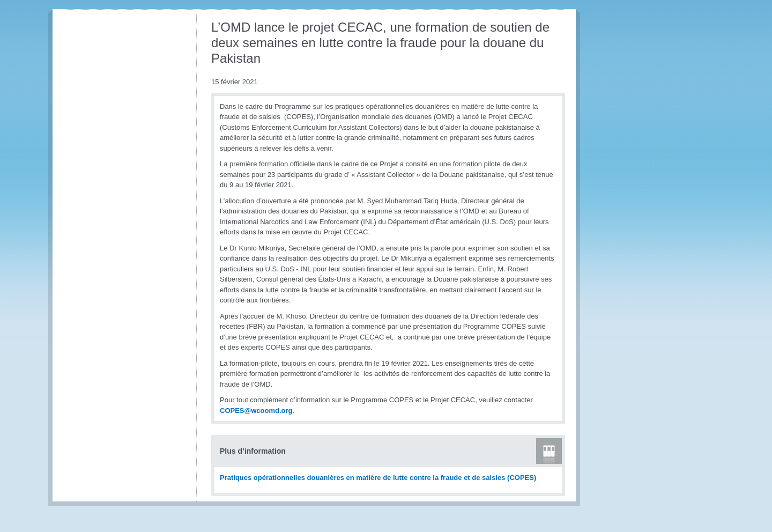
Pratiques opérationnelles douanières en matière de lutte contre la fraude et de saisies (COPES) (378, 478)
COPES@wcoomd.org (256, 411)
